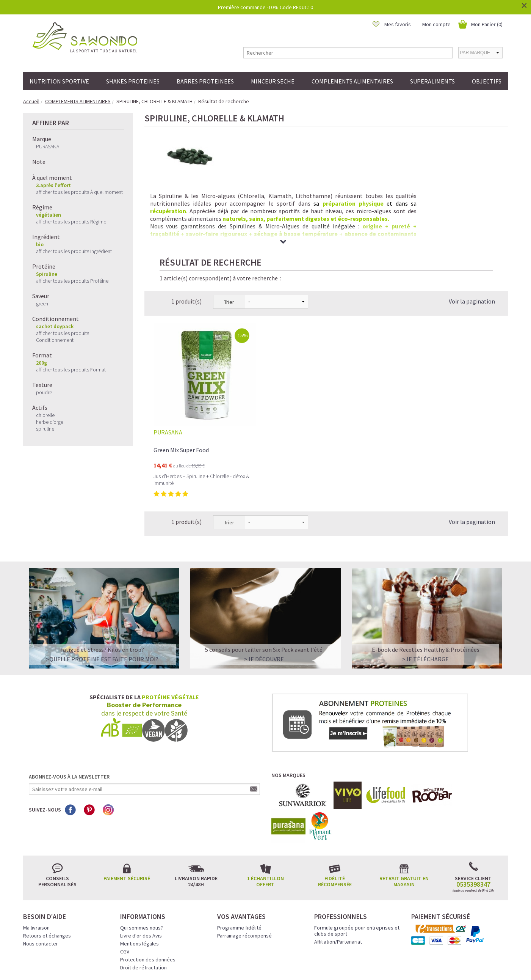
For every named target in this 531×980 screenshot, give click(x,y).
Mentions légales (139, 881)
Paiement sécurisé (127, 816)
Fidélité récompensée (335, 819)
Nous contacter (41, 881)
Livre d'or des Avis (141, 873)
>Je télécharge (425, 596)
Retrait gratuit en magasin (404, 819)
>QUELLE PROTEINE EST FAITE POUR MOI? (102, 596)
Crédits (292, 964)
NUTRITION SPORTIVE (59, 81)
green (42, 304)
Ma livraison (36, 865)
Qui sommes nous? (142, 865)
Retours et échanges (47, 873)
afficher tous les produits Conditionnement (63, 337)
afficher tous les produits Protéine (72, 281)
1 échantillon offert (265, 819)
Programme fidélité (239, 865)
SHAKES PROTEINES (133, 81)
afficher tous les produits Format (71, 370)
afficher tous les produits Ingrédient (74, 251)
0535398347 (473, 822)
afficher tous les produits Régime (71, 222)
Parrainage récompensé (244, 873)
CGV (125, 889)
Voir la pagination (472, 239)
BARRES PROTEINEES (205, 81)
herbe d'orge (50, 422)
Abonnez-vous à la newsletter (69, 714)
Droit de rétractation (143, 905)
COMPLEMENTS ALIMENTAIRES (352, 81)
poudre (44, 392)
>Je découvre (264, 596)
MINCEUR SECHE (273, 81)
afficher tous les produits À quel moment (79, 192)
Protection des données (148, 897)
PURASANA (48, 146)
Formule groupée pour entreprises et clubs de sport (357, 868)
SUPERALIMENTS (432, 81)
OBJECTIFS (487, 81)
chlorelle (45, 415)
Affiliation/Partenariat (338, 879)
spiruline (45, 429)
